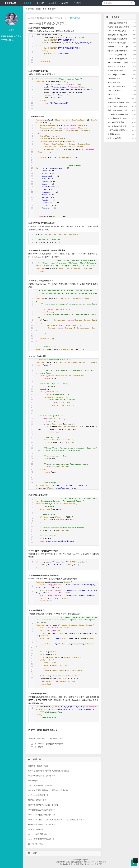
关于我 (76, 860)
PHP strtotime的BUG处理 (118, 63)
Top (135, 860)
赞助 (100, 864)
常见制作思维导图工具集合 (118, 27)
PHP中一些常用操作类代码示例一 (44, 730)
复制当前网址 (75, 18)
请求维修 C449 (113, 134)
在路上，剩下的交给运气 (117, 59)
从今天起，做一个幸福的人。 (119, 86)
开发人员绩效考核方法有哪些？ (120, 106)
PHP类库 (52, 9)
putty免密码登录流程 (116, 122)
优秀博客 (65, 3)
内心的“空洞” (113, 94)
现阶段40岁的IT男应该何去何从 (120, 51)
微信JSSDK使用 (114, 138)
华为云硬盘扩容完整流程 (117, 39)
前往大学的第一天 (115, 90)
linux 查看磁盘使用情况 (117, 126)
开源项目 (77, 3)
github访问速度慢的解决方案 (119, 118)
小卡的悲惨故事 (114, 82)
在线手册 (53, 3)
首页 (44, 9)
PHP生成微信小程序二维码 (118, 102)
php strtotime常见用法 (116, 67)
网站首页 (28, 3)
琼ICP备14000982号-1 (89, 864)
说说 (82, 860)
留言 (87, 860)
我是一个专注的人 (115, 98)
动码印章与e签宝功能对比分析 (120, 43)
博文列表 (40, 3)
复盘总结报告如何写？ (117, 71)
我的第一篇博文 (114, 79)
